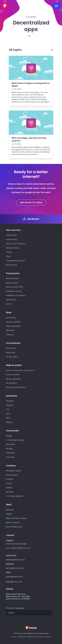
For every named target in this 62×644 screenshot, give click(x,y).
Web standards (13, 326)
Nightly (9, 422)
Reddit (9, 436)
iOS (8, 409)
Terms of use (20, 633)
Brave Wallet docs (14, 527)
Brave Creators (13, 522)
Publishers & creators (16, 295)
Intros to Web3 (13, 375)
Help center (11, 235)
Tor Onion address (15, 496)
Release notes (13, 248)
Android (10, 405)
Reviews (10, 492)
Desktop (10, 401)
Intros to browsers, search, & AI (20, 370)
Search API (11, 348)
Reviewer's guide (14, 471)
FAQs (8, 256)
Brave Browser (12, 278)
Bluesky (9, 449)
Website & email (14, 291)
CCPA (9, 304)
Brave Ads (11, 352)
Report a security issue (38, 633)
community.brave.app (16, 544)
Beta (8, 418)
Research (10, 330)
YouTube (10, 457)
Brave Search (12, 283)
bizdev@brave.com (15, 568)
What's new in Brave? (16, 244)
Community (12, 239)
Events (9, 483)
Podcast (10, 335)
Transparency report (16, 261)
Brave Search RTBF (15, 287)
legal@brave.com (14, 582)
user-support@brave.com (18, 548)
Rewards (10, 510)
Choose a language (15, 608)
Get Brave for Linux (31, 202)
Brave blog (11, 318)
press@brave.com (14, 577)
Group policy (12, 357)
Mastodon (11, 444)
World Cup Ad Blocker (16, 387)
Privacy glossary (13, 379)
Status (9, 252)
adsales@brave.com (25, 559)
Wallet (9, 514)
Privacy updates (13, 322)
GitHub (9, 488)
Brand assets (12, 475)
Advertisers (11, 300)
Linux (8, 414)
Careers (10, 479)
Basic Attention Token (16, 518)
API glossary (11, 383)
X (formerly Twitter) (15, 440)
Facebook (11, 453)
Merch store (12, 265)
